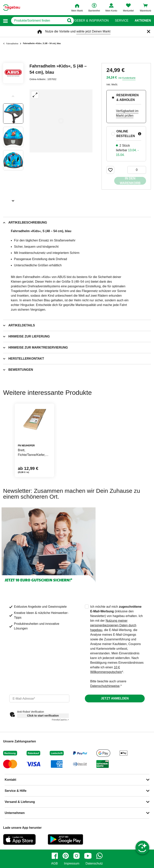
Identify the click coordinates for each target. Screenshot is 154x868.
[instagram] (77, 856)
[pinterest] (66, 856)
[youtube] (88, 856)
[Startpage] (12, 8)
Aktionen (143, 21)
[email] (39, 698)
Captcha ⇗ (60, 720)
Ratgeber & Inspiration (88, 21)
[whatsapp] (99, 856)
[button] (5, 21)
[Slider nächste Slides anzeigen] (13, 199)
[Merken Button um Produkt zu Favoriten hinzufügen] (110, 170)
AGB (55, 864)
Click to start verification (43, 716)
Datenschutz (94, 864)
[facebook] (55, 856)
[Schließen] (149, 31)
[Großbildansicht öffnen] (61, 121)
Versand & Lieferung (20, 802)
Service (122, 21)
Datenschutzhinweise (105, 686)
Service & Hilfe (16, 791)
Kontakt (10, 780)
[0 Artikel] (137, 170)
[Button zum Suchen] (69, 21)
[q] (38, 21)
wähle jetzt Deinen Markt (93, 31)
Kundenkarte (129, 78)
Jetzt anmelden (115, 698)
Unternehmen (15, 813)
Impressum (72, 864)
